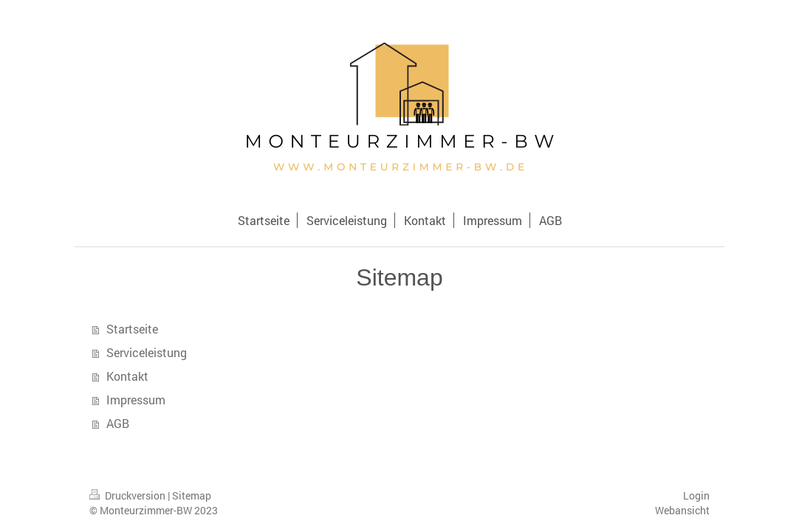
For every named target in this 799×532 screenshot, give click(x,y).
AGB (118, 423)
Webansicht (682, 510)
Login (696, 495)
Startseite (132, 329)
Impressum (136, 400)
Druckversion (128, 495)
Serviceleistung (147, 352)
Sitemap (192, 495)
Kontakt (127, 376)
